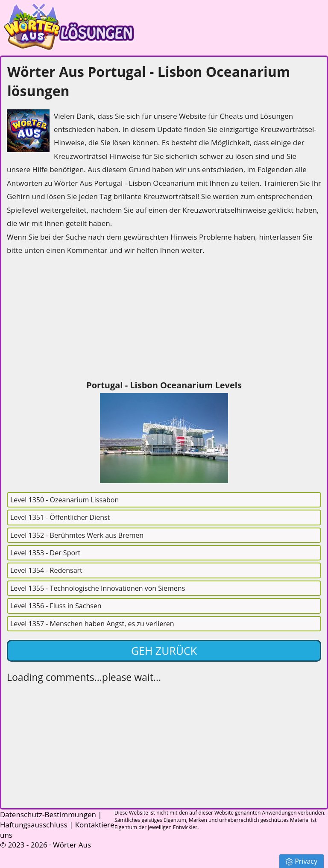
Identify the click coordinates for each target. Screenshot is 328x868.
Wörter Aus (72, 845)
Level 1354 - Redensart (46, 570)
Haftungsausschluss (34, 825)
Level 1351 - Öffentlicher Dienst (60, 517)
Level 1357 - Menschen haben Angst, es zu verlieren (92, 624)
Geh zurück (164, 651)
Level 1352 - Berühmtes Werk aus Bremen (77, 535)
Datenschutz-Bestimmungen (48, 814)
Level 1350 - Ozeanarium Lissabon (64, 500)
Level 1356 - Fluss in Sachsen (56, 606)
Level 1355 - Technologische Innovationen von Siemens (98, 588)
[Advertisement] (71, 319)
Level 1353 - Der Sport (45, 553)
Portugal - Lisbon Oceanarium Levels (164, 385)
